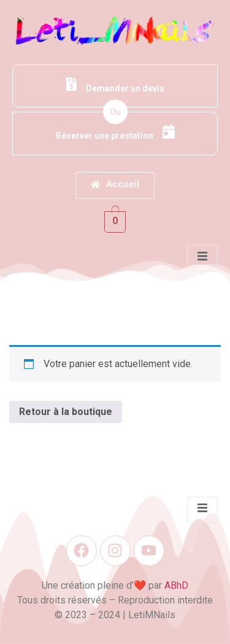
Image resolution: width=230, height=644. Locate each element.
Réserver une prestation (115, 133)
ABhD (176, 585)
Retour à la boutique (66, 412)
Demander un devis (115, 85)
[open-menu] (202, 258)
